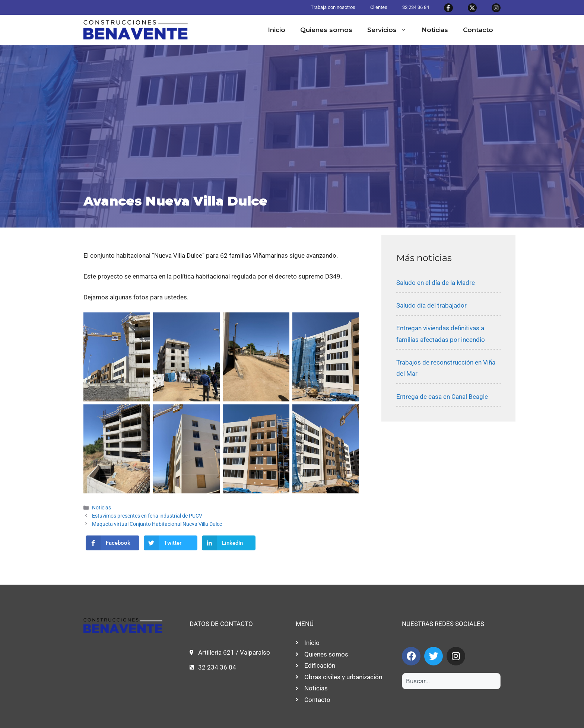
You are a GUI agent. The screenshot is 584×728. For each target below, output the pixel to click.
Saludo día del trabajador (431, 305)
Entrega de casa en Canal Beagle (442, 397)
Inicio (277, 30)
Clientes (379, 7)
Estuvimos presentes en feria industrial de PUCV (147, 516)
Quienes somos (326, 30)
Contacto (478, 30)
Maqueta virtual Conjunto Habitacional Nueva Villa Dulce (157, 524)
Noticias (435, 30)
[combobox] (451, 681)
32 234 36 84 (416, 7)
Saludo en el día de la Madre (436, 283)
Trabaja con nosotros (333, 7)
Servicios (391, 30)
